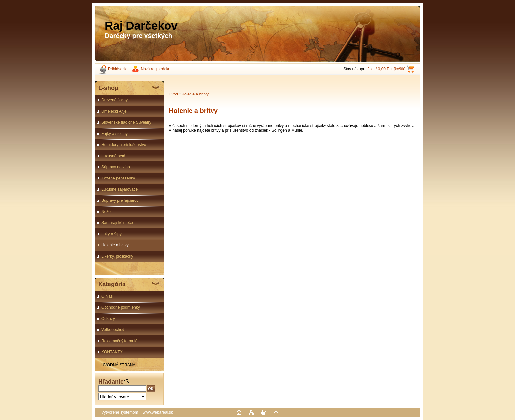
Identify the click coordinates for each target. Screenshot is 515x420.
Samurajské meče (117, 223)
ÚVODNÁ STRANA (118, 365)
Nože (106, 212)
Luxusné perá (113, 156)
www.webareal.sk (158, 412)
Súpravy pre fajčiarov (120, 200)
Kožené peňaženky (118, 178)
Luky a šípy (112, 234)
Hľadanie (111, 382)
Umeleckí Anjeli (115, 111)
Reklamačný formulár (120, 341)
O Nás (107, 296)
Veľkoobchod (113, 330)
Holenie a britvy (115, 245)
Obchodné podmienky (121, 307)
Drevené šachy (115, 100)
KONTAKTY (112, 352)
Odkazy (108, 319)
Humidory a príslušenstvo (124, 145)
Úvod (173, 94)
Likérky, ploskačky (117, 256)
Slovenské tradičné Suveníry (126, 122)
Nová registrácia (155, 69)
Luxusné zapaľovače (120, 189)
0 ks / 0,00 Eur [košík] (386, 69)
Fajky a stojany (115, 134)
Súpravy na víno (116, 167)
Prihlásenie (118, 69)
